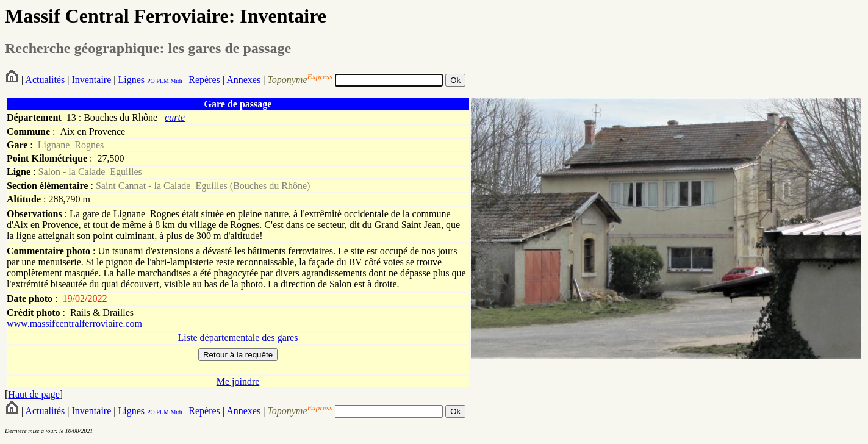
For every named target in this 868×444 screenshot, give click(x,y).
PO (151, 81)
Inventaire (91, 80)
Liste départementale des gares (238, 338)
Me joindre (238, 381)
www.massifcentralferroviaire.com (74, 324)
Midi (176, 81)
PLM (162, 81)
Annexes (243, 80)
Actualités (45, 80)
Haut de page (34, 394)
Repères (204, 80)
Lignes (131, 80)
